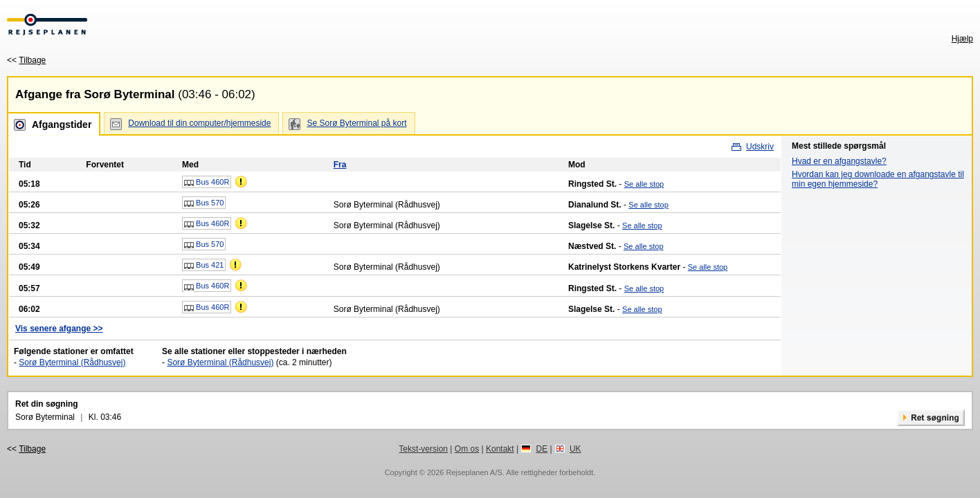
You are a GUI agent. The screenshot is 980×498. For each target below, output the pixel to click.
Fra (340, 165)
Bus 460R (207, 183)
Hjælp (962, 39)
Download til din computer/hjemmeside (199, 123)
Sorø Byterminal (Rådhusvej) (72, 362)
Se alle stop (644, 184)
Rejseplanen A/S (474, 472)
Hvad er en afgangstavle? (839, 161)
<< (26, 60)
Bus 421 (204, 266)
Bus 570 (204, 203)
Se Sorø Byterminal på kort (356, 123)
